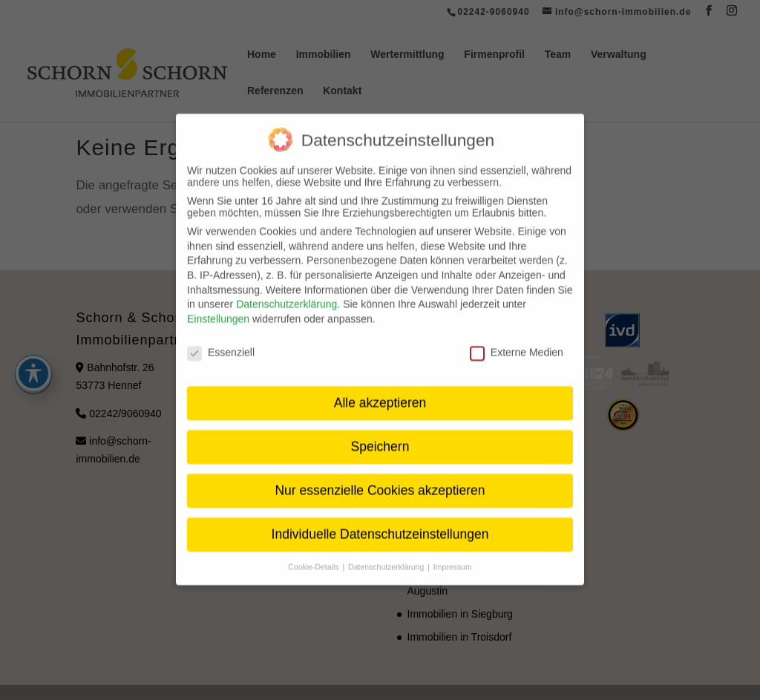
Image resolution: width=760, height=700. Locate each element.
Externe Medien (517, 341)
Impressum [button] (453, 556)
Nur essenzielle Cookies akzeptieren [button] (380, 480)
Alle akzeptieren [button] (380, 392)
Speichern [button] (380, 436)
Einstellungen (218, 307)
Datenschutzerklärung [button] (387, 556)
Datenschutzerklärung (286, 293)
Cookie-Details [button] (314, 556)
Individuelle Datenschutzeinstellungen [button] (380, 523)
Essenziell (221, 341)
